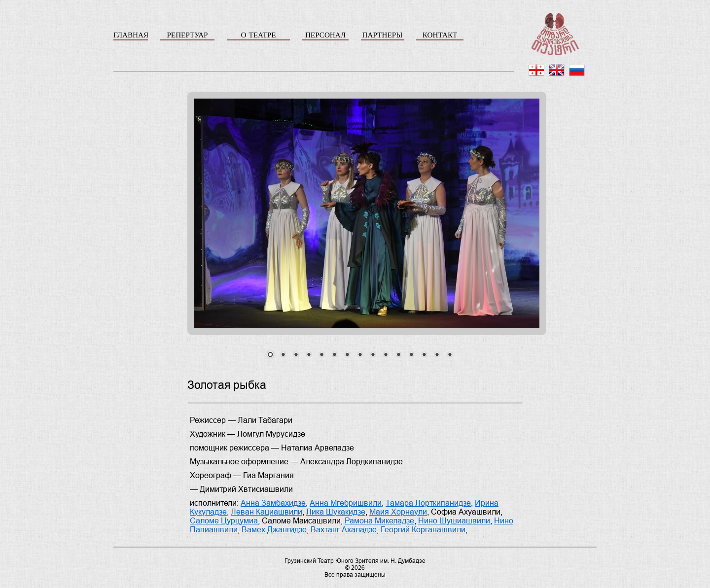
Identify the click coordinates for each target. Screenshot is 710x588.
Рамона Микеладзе (379, 521)
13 (424, 355)
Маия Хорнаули (398, 512)
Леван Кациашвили (266, 512)
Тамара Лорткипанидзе (428, 503)
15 (450, 355)
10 (386, 355)
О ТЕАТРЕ (258, 35)
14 (437, 355)
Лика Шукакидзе (336, 512)
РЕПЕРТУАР (187, 35)
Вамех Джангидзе (274, 530)
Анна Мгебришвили (346, 503)
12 (411, 355)
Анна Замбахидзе (273, 503)
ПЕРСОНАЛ (325, 35)
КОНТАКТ (440, 35)
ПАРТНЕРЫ (383, 35)
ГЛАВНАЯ (131, 35)
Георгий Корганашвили (423, 530)
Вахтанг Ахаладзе (344, 530)
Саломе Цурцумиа (224, 521)
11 (398, 355)
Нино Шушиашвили (454, 521)
